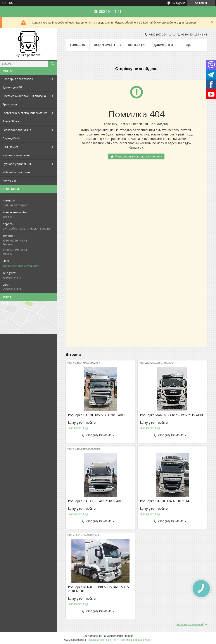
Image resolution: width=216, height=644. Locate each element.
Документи (163, 45)
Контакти (136, 45)
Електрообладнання (17, 130)
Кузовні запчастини (17, 155)
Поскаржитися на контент (102, 640)
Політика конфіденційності (136, 640)
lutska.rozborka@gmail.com (21, 266)
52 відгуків (179, 3)
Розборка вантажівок (18, 79)
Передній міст (12, 138)
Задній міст (10, 147)
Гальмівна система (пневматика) (25, 113)
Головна (77, 45)
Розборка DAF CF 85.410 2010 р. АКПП (96, 501)
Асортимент (105, 45)
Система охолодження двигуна (24, 96)
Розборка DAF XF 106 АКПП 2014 (164, 501)
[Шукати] (52, 64)
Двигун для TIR (13, 87)
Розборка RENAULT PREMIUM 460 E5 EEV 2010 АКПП (98, 589)
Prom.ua (128, 636)
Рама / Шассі (11, 121)
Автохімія (9, 181)
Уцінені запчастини (16, 172)
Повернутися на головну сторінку (139, 156)
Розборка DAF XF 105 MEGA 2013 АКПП (97, 415)
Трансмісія (10, 104)
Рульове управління (17, 164)
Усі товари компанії (190, 624)
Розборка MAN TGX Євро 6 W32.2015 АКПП (172, 415)
